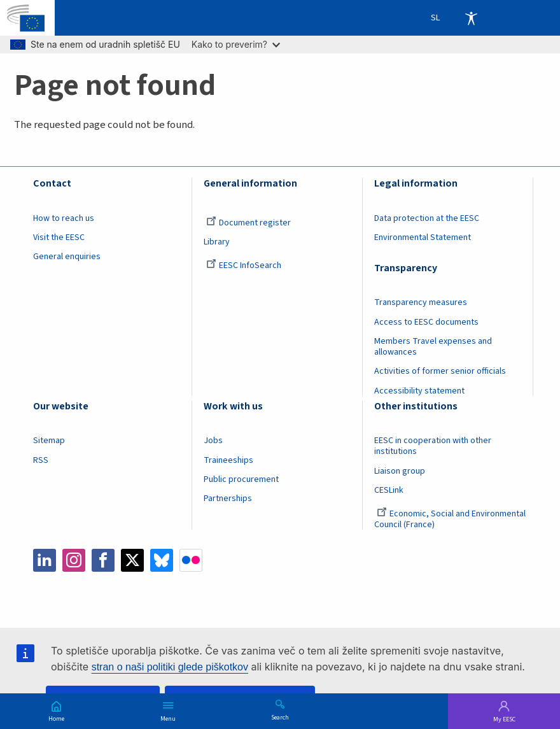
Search (280, 717)
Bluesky (162, 560)
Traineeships (228, 460)
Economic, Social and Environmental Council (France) (450, 519)
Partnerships (228, 499)
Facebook (103, 560)
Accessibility (471, 18)
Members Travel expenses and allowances (433, 347)
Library (217, 242)
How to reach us (64, 218)
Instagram (74, 560)
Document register (248, 223)
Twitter (132, 560)
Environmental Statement (423, 237)
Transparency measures (421, 302)
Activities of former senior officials (440, 371)
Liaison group (400, 471)
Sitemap (49, 441)
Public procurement (241, 479)
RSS (41, 460)
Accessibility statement (419, 391)
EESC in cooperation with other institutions (433, 446)
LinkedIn (45, 560)
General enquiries (67, 257)
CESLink (389, 490)
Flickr (191, 560)
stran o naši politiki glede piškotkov (170, 667)
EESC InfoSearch (244, 265)
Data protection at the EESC (427, 218)
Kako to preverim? (236, 44)
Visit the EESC (59, 237)
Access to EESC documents (426, 322)
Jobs (213, 441)
